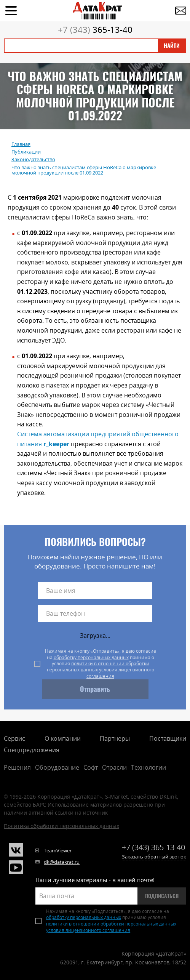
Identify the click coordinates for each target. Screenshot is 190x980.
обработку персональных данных (91, 657)
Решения (17, 767)
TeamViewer (58, 850)
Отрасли (114, 767)
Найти (172, 46)
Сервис (14, 738)
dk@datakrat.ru (62, 862)
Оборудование (57, 767)
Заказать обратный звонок (154, 857)
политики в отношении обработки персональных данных (98, 667)
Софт (91, 767)
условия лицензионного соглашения (120, 673)
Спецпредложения (32, 750)
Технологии (148, 767)
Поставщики (168, 738)
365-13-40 (95, 29)
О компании (63, 738)
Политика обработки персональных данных (61, 826)
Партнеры (115, 738)
